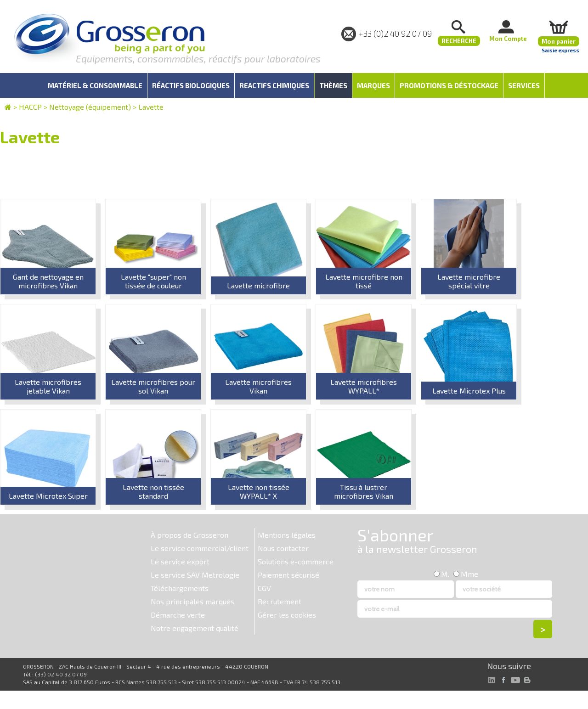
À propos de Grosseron (189, 535)
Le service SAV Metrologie (195, 575)
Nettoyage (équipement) (90, 107)
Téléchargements (180, 588)
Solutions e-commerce (296, 561)
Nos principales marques (192, 601)
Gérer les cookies (287, 615)
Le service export (180, 561)
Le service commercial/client (200, 548)
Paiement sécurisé (288, 575)
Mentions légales (287, 535)
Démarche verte (178, 615)
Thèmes (333, 85)
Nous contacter (283, 548)
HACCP (30, 107)
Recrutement (280, 601)
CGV (264, 588)
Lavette (151, 107)
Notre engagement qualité (195, 628)
